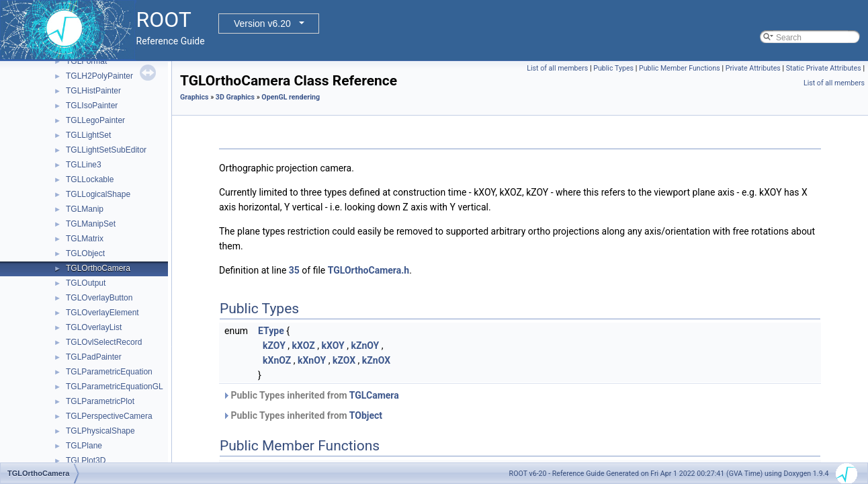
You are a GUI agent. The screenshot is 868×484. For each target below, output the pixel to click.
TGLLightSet (88, 135)
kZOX (344, 360)
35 (294, 270)
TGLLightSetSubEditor (106, 150)
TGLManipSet (91, 224)
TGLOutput (86, 283)
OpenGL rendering (291, 97)
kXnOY (312, 360)
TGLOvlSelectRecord (104, 342)
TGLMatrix (85, 239)
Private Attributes (753, 68)
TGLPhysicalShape (100, 431)
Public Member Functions (680, 68)
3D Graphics (235, 97)
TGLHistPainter (93, 91)
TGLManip (85, 209)
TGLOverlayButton (99, 298)
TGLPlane (84, 446)
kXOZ (304, 346)
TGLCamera (374, 395)
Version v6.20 (262, 24)
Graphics (194, 97)
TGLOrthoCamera (98, 268)
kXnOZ (277, 360)
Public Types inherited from (311, 395)
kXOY (333, 346)
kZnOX (376, 360)
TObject (366, 415)
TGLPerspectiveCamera (109, 416)
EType (271, 331)
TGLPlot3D (86, 460)
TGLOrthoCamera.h (368, 270)
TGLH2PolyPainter (99, 76)
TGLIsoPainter (92, 106)
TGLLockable (90, 179)
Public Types (613, 68)
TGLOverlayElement (102, 313)
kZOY (274, 346)
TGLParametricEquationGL (115, 387)
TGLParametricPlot (100, 401)
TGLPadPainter (94, 357)
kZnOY (365, 346)
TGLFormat (86, 61)
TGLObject (85, 253)
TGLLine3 (84, 165)
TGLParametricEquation (109, 372)
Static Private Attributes (824, 68)
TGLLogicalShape (98, 194)
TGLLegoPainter (95, 120)
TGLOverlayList (94, 327)
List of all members (557, 68)
